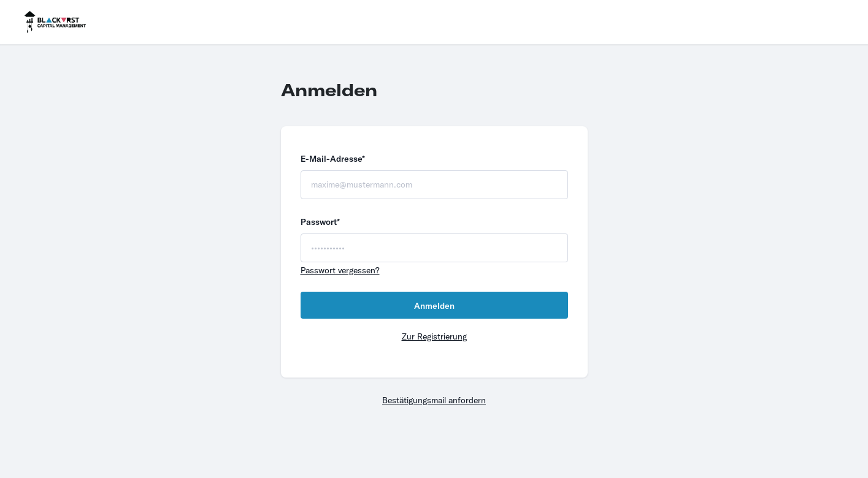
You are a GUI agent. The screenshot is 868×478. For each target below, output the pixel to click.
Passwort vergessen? (340, 270)
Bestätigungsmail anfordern (434, 400)
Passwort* (320, 222)
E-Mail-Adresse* (333, 159)
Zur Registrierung (434, 336)
